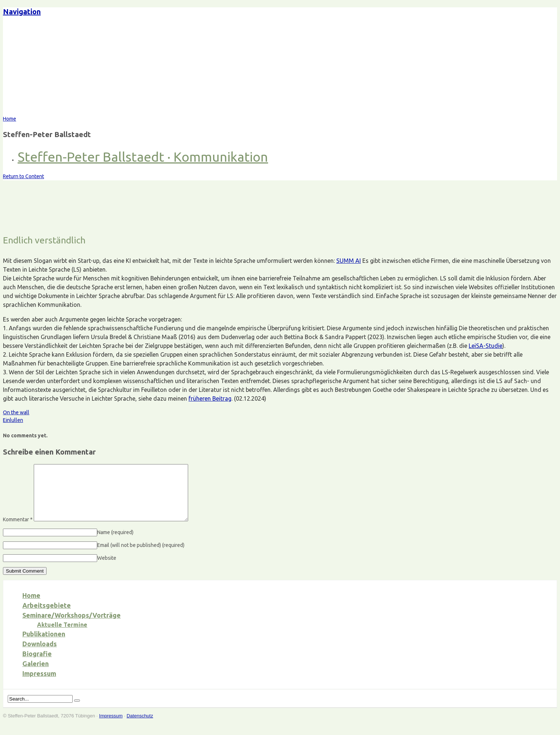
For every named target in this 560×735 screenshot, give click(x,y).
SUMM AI (349, 261)
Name (115, 543)
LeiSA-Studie (486, 346)
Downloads (40, 655)
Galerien (36, 675)
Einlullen (13, 420)
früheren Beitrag (210, 398)
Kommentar (18, 530)
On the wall (16, 412)
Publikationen (44, 645)
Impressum (39, 684)
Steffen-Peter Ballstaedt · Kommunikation (143, 157)
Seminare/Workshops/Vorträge (72, 626)
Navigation (22, 12)
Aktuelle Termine (62, 636)
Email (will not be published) (141, 556)
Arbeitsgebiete (47, 616)
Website (107, 569)
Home (31, 606)
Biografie (37, 665)
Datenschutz (140, 727)
